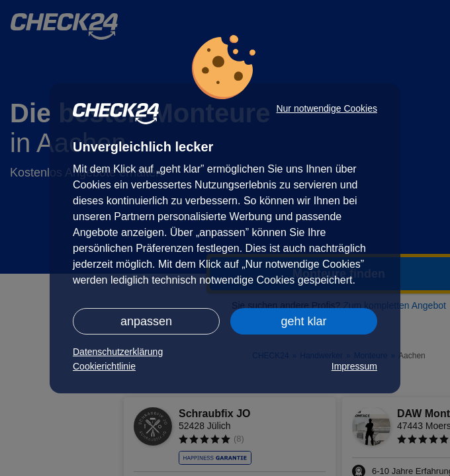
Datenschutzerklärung (118, 352)
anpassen (146, 321)
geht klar (303, 321)
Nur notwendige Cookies (327, 108)
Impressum (354, 366)
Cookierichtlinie (104, 366)
